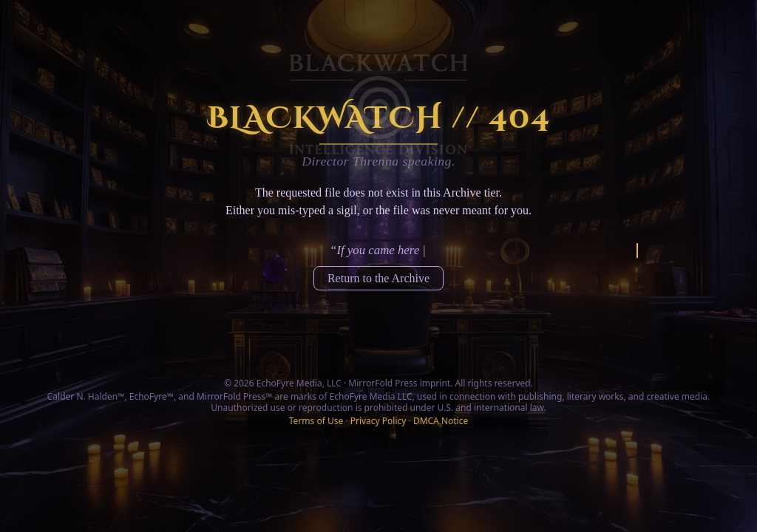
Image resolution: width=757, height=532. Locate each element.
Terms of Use (316, 421)
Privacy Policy (378, 421)
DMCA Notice (441, 421)
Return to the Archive (378, 278)
